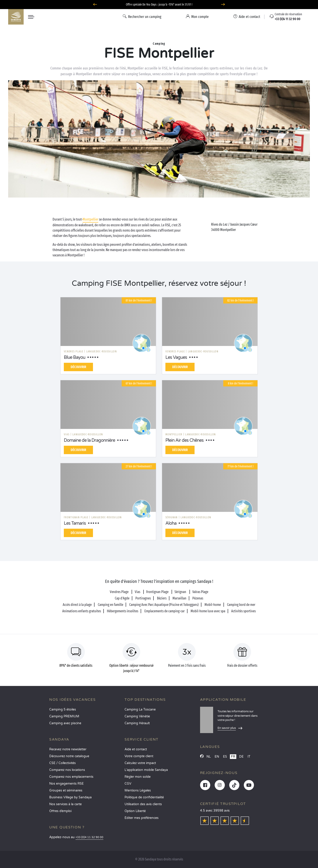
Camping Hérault (137, 723)
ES (225, 757)
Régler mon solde (138, 777)
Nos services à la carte (65, 804)
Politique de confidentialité (144, 797)
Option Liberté (135, 811)
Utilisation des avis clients (143, 804)
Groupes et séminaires (66, 790)
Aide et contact (136, 749)
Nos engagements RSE (66, 784)
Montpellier (90, 219)
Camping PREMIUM (64, 716)
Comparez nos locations (67, 770)
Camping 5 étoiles (63, 710)
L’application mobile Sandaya (146, 770)
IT (249, 757)
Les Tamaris (75, 523)
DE (241, 757)
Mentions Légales (138, 790)
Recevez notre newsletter (68, 749)
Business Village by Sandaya (70, 797)
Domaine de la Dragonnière (89, 440)
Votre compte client (139, 756)
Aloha (171, 523)
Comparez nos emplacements (71, 777)
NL (209, 757)
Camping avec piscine (65, 723)
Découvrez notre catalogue (69, 756)
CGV (128, 784)
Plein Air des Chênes (185, 440)
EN (217, 757)
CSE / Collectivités (62, 763)
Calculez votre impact (140, 763)
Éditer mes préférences (142, 818)
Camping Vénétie (137, 716)
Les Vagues (176, 357)
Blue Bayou (75, 357)
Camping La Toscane (140, 710)
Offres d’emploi (60, 811)
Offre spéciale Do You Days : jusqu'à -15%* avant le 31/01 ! (159, 5)
